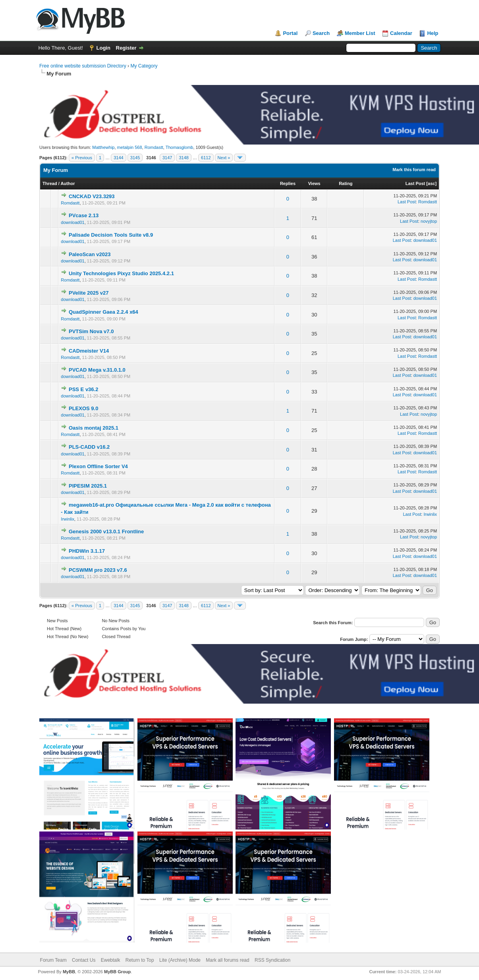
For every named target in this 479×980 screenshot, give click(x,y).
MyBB (69, 972)
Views (314, 183)
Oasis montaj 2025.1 (94, 428)
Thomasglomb (180, 147)
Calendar (401, 33)
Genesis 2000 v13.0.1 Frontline (106, 531)
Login (103, 48)
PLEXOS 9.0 (83, 408)
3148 (183, 158)
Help (433, 33)
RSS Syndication (272, 960)
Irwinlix (68, 519)
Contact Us (84, 960)
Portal (290, 33)
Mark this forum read (414, 170)
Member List (360, 33)
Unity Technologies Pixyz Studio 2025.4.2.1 (121, 273)
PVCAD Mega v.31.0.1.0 (97, 370)
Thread (50, 183)
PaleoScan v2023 (90, 254)
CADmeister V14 (89, 351)
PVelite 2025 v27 (89, 293)
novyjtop (429, 221)
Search (321, 33)
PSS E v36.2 (83, 389)
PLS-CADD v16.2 (89, 447)
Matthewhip (103, 147)
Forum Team (53, 960)
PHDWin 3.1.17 (87, 551)
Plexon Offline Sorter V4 (98, 466)
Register (126, 48)
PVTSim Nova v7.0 (91, 331)
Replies (288, 183)
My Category (144, 66)
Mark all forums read (227, 960)
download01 (72, 222)
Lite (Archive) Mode (180, 960)
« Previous (82, 158)
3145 (135, 158)
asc (431, 183)
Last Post (415, 183)
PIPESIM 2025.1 (88, 486)
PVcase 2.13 (84, 215)
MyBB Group (117, 972)
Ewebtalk (111, 960)
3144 (118, 158)
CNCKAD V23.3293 (92, 196)
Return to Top (140, 960)
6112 (206, 158)
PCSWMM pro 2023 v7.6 (98, 570)
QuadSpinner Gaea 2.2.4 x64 (103, 312)
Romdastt (154, 147)
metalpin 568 (130, 147)
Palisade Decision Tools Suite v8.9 (111, 235)
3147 (167, 158)
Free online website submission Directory (83, 66)
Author (68, 183)
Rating (346, 183)
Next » (224, 158)
